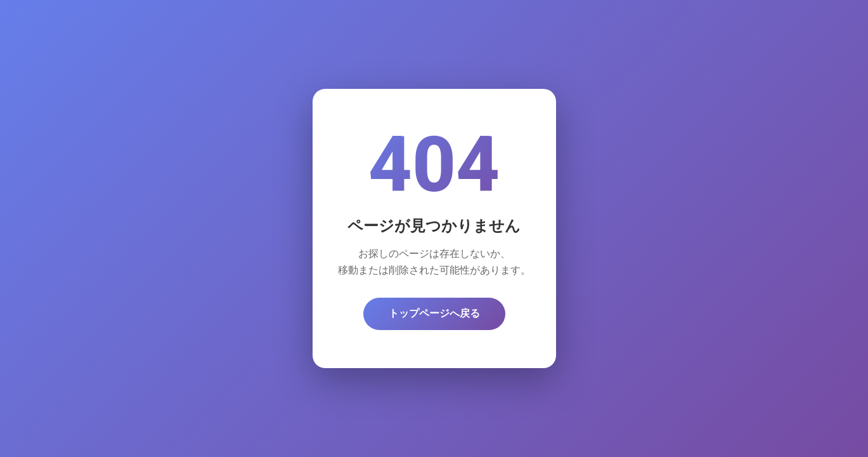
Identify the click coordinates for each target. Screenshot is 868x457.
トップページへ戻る (434, 313)
